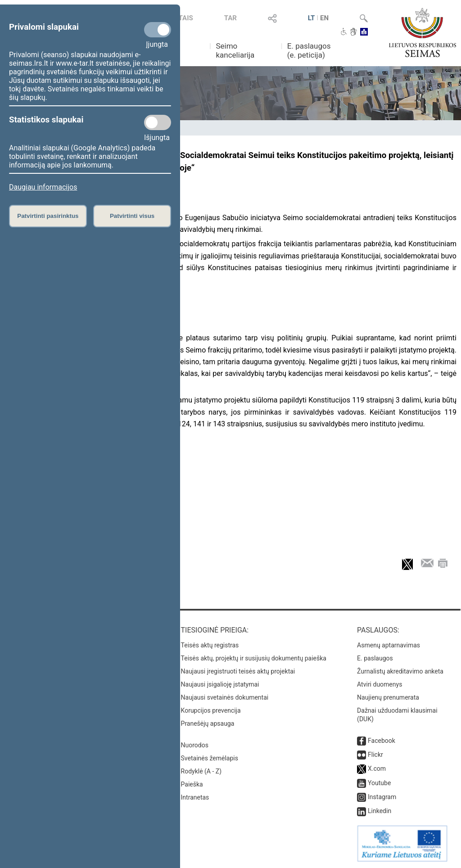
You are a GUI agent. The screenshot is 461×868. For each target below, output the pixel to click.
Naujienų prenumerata (388, 697)
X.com (377, 769)
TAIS (186, 18)
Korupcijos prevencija (211, 710)
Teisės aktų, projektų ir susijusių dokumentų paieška (254, 658)
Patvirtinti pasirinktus (48, 216)
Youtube (379, 783)
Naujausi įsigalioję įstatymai (220, 684)
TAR (230, 18)
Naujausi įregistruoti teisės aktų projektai (238, 671)
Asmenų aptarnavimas (389, 645)
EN (324, 18)
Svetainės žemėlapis (210, 758)
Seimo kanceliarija (235, 50)
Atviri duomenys (380, 684)
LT (312, 18)
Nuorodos (195, 745)
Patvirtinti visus (132, 216)
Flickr (375, 755)
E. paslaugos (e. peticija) (309, 50)
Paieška (192, 784)
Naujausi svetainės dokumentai (225, 697)
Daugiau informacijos (43, 187)
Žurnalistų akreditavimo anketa (400, 671)
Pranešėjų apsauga (208, 723)
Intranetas (195, 797)
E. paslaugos (375, 658)
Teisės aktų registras (210, 645)
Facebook (382, 741)
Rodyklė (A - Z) (201, 771)
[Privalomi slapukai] (158, 30)
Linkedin (380, 811)
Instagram (382, 797)
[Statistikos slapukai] (158, 122)
